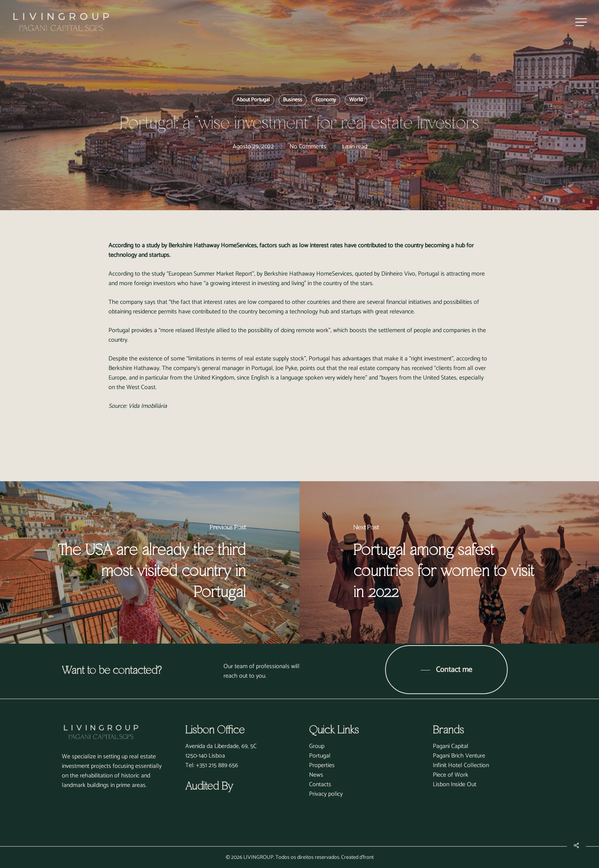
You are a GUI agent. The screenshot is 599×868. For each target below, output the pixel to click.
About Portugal (253, 100)
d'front (367, 857)
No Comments (308, 147)
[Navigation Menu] (582, 22)
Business (293, 100)
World (356, 100)
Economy (326, 100)
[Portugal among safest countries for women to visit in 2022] (449, 562)
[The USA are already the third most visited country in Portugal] (150, 562)
